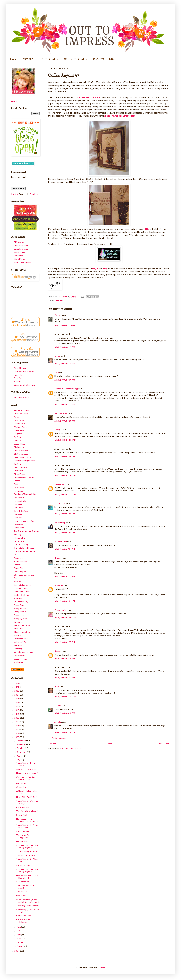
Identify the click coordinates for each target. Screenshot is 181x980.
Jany (105, 269)
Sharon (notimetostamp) (66, 389)
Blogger (102, 967)
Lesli (57, 372)
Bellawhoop (60, 522)
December (21, 740)
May (19, 931)
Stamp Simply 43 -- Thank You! (27, 860)
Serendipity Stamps (22, 585)
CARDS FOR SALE (76, 59)
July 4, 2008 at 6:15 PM (65, 658)
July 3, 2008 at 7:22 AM (65, 404)
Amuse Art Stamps (22, 410)
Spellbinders (19, 598)
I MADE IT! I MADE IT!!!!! (28, 769)
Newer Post (54, 744)
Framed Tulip (22, 841)
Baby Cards (19, 420)
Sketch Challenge (22, 595)
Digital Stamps (20, 474)
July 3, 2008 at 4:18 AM (65, 363)
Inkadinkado (19, 524)
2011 (17, 726)
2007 (17, 951)
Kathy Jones (19, 252)
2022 (17, 683)
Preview (15, 194)
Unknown (59, 585)
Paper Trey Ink (20, 561)
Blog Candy (19, 430)
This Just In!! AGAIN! (26, 855)
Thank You (19, 629)
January (20, 946)
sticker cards (20, 662)
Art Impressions (21, 413)
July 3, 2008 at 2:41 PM (65, 533)
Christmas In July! (24, 807)
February (21, 942)
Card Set (18, 440)
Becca (57, 651)
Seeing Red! (22, 815)
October (21, 748)
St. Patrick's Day (21, 602)
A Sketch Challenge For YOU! (27, 792)
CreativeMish (61, 610)
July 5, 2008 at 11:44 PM (65, 697)
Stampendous (20, 612)
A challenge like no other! (28, 906)
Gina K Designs (21, 368)
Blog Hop (18, 434)
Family (17, 484)
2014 (17, 714)
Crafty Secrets (20, 467)
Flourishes (59, 300)
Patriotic (18, 565)
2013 (17, 718)
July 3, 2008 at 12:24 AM (65, 325)
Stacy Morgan (20, 259)
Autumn (17, 417)
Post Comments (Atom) (71, 748)
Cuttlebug (18, 471)
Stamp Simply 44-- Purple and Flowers (27, 826)
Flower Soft (19, 497)
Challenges (19, 447)
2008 (17, 737)
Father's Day (19, 487)
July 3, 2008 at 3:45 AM (65, 347)
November (21, 744)
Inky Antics (19, 528)
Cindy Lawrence (21, 249)
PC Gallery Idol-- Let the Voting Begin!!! (27, 846)
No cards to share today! (27, 773)
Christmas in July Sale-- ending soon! (26, 778)
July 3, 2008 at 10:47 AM (65, 456)
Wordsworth (20, 655)
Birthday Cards (20, 427)
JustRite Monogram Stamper (27, 531)
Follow (14, 101)
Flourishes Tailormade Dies (26, 494)
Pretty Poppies (23, 865)
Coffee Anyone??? (24, 916)
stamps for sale (21, 659)
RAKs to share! (23, 831)
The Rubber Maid (21, 398)
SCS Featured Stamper (24, 575)
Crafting (18, 464)
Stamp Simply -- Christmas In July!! (28, 802)
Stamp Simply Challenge (24, 385)
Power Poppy (20, 571)
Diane (57, 558)
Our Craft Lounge (22, 544)
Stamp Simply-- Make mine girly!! (28, 911)
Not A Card (19, 541)
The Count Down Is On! (27, 811)
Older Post (164, 744)
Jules (57, 686)
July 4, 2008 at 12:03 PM (65, 617)
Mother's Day (20, 538)
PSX (16, 555)
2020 (17, 691)
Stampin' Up (19, 615)
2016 (17, 706)
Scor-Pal (18, 378)
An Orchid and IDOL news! (25, 887)
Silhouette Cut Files (23, 592)
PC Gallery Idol (23, 882)
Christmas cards (21, 454)
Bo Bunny (18, 437)
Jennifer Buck (61, 542)
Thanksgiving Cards (23, 632)
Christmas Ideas (21, 450)
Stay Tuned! (22, 896)
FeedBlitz (34, 194)
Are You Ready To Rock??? (28, 851)
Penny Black (19, 568)
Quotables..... (22, 787)
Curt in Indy (60, 503)
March (20, 938)
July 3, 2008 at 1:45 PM (65, 514)
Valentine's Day (21, 642)
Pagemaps (18, 558)
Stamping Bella (20, 618)
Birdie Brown (20, 424)
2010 (17, 729)
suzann (58, 705)
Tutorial (17, 635)
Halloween (19, 514)
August (20, 756)
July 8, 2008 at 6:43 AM (65, 713)
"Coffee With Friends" (90, 97)
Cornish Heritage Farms (24, 461)
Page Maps (19, 375)
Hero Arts (18, 518)
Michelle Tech (61, 413)
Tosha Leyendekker (23, 262)
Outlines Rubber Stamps (25, 551)
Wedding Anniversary (23, 652)
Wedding (18, 649)
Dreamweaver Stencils (24, 477)
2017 (17, 702)
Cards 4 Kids (19, 444)
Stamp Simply (20, 608)
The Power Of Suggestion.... (23, 836)
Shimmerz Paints (21, 588)
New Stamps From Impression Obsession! (28, 820)
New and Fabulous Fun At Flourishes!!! (28, 877)
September (22, 752)
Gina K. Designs (21, 511)
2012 (17, 722)
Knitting (18, 534)
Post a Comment (59, 738)
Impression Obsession (24, 371)
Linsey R (58, 430)
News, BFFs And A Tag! (27, 797)
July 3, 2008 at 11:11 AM (65, 495)
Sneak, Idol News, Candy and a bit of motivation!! (28, 901)
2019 (17, 695)
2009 (17, 733)
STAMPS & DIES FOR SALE (41, 59)
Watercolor (19, 645)
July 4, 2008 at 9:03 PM (65, 678)
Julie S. (58, 722)
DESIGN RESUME (105, 59)
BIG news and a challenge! (23, 921)
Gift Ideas (18, 508)
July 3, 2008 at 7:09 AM (65, 380)
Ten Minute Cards (22, 625)
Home (14, 59)
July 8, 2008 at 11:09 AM (65, 732)
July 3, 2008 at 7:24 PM (65, 549)
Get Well (18, 504)
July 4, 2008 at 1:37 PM (65, 642)
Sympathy (18, 622)
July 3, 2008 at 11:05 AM (65, 475)
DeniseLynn (60, 484)
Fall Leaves (21, 783)
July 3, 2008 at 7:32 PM (65, 576)
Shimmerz (18, 381)
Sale (16, 578)
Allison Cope (19, 242)
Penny (57, 315)
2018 (17, 699)
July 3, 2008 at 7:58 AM (65, 421)
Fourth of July (20, 501)
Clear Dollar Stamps (22, 457)
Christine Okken (21, 245)
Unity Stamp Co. (21, 639)
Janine (57, 356)
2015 (17, 710)
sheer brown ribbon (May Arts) (120, 116)
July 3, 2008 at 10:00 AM (65, 440)
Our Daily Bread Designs (25, 548)
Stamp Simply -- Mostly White (26, 764)
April (19, 934)
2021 (17, 687)
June (19, 927)
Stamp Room (19, 605)
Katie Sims (19, 256)
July (19, 760)
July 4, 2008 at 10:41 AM (65, 601)
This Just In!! (22, 892)
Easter (17, 481)
